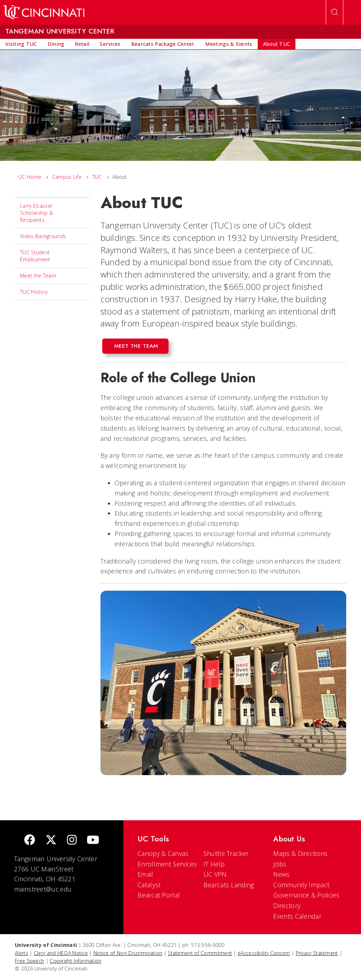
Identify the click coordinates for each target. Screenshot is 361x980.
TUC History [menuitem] (34, 292)
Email (145, 874)
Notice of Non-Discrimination (128, 953)
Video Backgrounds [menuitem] (43, 236)
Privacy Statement (317, 953)
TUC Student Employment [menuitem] (35, 256)
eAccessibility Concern (264, 953)
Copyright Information (75, 961)
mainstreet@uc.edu (43, 889)
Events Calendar (297, 916)
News (281, 874)
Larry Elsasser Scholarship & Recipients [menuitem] (36, 213)
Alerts (22, 953)
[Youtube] (93, 841)
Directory (287, 906)
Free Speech (29, 961)
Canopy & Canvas (163, 853)
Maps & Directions (300, 853)
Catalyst (149, 885)
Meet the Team (136, 346)
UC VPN (215, 874)
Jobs (280, 864)
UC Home (30, 177)
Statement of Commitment (200, 953)
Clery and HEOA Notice (61, 953)
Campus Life (67, 177)
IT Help (214, 864)
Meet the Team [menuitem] (38, 276)
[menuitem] (21, 44)
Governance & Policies (306, 895)
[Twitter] (51, 841)
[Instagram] (72, 841)
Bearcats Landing (229, 885)
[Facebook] (30, 841)
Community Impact (301, 885)
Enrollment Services (167, 864)
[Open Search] (335, 12)
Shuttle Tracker (226, 853)
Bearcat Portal (159, 895)
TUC (97, 177)
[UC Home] (44, 12)
